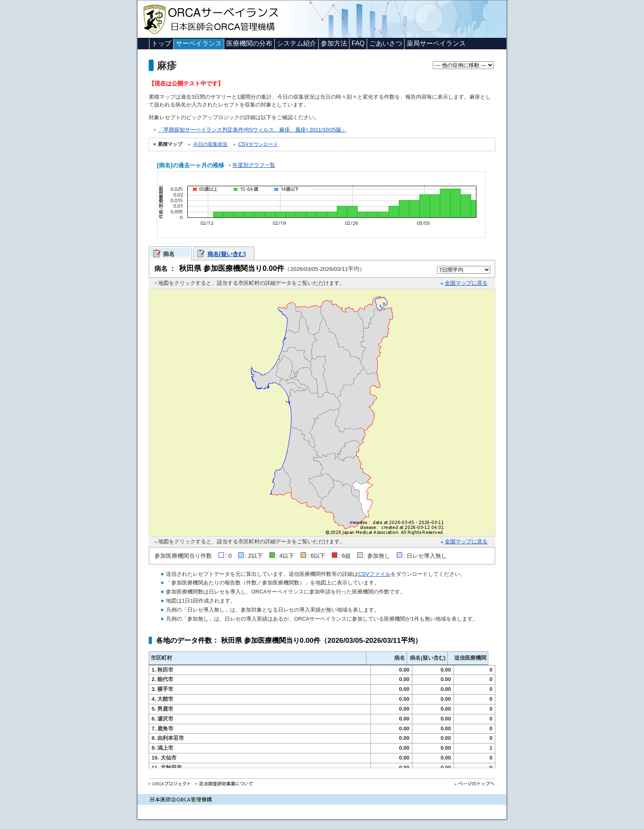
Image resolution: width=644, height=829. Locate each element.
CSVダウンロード (258, 144)
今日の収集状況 (210, 144)
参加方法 (334, 43)
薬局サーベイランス (436, 43)
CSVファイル (374, 574)
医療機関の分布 (249, 43)
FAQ (358, 43)
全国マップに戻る (466, 283)
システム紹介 (297, 43)
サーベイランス (199, 43)
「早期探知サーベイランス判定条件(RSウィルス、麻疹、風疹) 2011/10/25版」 (252, 130)
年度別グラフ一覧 (254, 165)
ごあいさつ (386, 43)
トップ (161, 43)
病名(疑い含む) (227, 254)
